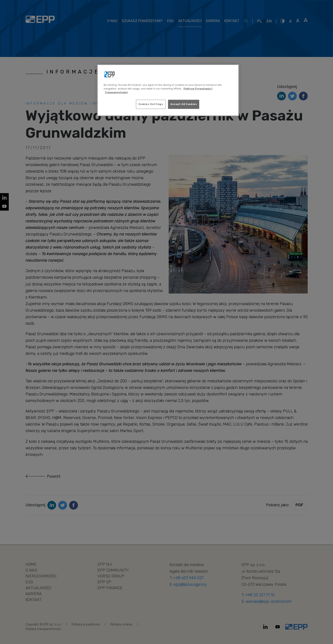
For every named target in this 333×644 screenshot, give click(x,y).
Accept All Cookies (184, 104)
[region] (168, 90)
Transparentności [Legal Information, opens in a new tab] (116, 92)
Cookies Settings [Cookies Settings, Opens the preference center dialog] (151, 104)
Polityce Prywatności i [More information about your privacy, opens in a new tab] (198, 89)
